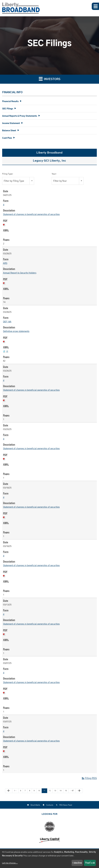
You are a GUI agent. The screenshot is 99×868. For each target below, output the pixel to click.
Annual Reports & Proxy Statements (20, 116)
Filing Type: (8, 174)
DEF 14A (7, 322)
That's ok (90, 863)
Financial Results (10, 101)
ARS (5, 263)
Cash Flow (7, 138)
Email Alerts (35, 805)
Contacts (50, 805)
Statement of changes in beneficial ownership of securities (31, 214)
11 (44, 791)
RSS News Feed (66, 805)
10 (39, 791)
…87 (72, 791)
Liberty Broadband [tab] (49, 153)
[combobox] (18, 181)
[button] (95, 6)
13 (55, 791)
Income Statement (11, 123)
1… (15, 791)
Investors (50, 79)
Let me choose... (10, 863)
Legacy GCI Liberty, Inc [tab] (49, 161)
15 (66, 791)
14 (61, 791)
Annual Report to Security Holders (20, 273)
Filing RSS (89, 778)
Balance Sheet (9, 131)
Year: (54, 174)
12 (50, 791)
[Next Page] (79, 791)
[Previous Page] (9, 791)
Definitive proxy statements (16, 331)
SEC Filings (8, 109)
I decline (77, 863)
